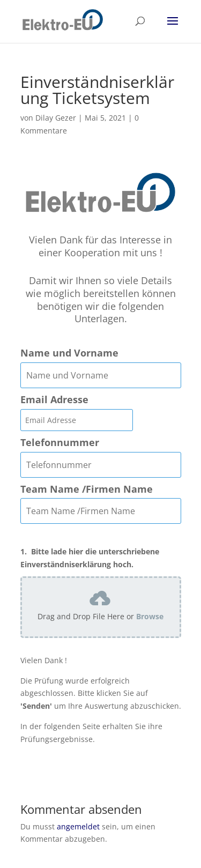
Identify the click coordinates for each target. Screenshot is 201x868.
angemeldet (78, 826)
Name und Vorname (69, 353)
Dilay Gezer (56, 118)
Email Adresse (54, 400)
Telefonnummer (60, 443)
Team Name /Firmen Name (87, 489)
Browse (150, 616)
